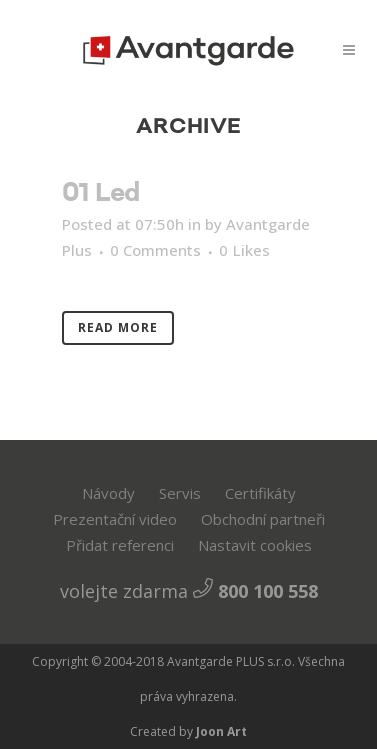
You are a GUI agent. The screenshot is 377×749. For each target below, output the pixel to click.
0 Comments (155, 250)
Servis (180, 493)
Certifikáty (260, 493)
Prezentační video (115, 519)
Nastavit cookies (255, 545)
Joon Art (220, 731)
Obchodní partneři (263, 519)
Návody (108, 493)
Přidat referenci (120, 545)
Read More (118, 327)
